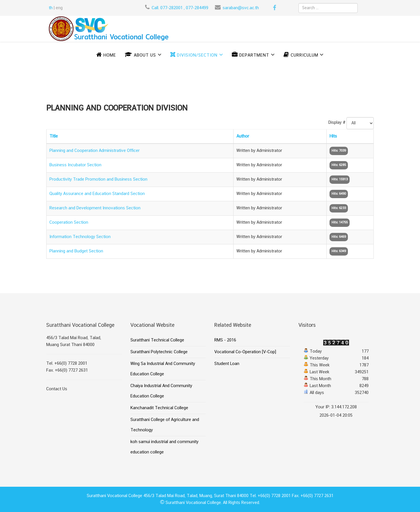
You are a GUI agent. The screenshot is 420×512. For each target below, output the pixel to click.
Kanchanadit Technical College (159, 408)
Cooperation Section (69, 223)
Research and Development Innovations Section (95, 208)
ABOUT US (140, 55)
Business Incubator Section (75, 165)
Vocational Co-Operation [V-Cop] (245, 352)
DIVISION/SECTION (194, 55)
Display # (337, 123)
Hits (333, 136)
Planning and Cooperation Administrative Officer (95, 151)
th (51, 8)
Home (106, 55)
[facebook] (274, 9)
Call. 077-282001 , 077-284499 (180, 8)
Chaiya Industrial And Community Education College (161, 391)
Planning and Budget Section (76, 251)
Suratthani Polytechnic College (159, 352)
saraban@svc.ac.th (241, 8)
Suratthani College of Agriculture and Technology (165, 425)
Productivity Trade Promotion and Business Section (98, 179)
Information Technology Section (80, 237)
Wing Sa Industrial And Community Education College (163, 369)
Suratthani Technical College (157, 340)
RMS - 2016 (225, 340)
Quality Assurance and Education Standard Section (97, 194)
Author (243, 136)
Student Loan (227, 364)
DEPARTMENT (251, 55)
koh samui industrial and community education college (164, 447)
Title (54, 136)
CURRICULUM (302, 55)
